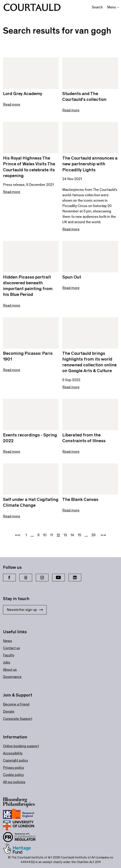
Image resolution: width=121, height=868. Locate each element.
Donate (9, 711)
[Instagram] (42, 578)
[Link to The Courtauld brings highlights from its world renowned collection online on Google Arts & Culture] (90, 333)
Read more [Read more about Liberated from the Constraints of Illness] (71, 452)
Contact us (11, 648)
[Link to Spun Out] (90, 257)
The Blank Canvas (80, 499)
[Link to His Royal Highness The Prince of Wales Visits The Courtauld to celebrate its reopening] (31, 138)
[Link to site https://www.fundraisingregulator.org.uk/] (22, 838)
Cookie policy (13, 775)
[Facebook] (9, 578)
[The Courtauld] (32, 7)
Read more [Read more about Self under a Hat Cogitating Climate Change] (12, 516)
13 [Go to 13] (65, 535)
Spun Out (72, 277)
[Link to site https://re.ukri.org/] (21, 815)
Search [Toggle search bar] (97, 7)
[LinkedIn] (75, 578)
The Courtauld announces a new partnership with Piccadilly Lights (90, 164)
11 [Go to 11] (52, 535)
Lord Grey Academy (23, 94)
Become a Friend (16, 704)
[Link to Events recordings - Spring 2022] (31, 415)
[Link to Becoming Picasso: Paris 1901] (31, 333)
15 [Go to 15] (79, 535)
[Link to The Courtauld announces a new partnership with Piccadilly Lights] (90, 138)
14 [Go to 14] (72, 535)
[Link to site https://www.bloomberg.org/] (22, 803)
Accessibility (13, 753)
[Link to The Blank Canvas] (90, 479)
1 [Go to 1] (26, 535)
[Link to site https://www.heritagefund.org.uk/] (20, 849)
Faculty (9, 655)
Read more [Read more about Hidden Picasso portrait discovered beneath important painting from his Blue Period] (12, 305)
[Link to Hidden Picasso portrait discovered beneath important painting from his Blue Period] (31, 257)
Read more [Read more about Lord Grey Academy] (12, 104)
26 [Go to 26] (93, 535)
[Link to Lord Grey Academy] (31, 73)
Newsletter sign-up (25, 610)
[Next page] (103, 535)
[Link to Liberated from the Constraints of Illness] (90, 415)
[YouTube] (59, 578)
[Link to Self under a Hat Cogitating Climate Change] (31, 479)
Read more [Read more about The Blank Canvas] (71, 510)
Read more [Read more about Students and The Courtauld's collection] (71, 110)
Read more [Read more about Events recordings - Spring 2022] (12, 452)
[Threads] (26, 578)
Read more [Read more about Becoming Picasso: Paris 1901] (12, 370)
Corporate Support (18, 719)
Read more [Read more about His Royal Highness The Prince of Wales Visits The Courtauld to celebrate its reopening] (12, 192)
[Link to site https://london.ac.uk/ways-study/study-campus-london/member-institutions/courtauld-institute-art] (21, 826)
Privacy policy (13, 768)
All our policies (14, 782)
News (7, 641)
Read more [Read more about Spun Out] (71, 288)
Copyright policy (15, 760)
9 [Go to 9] (38, 535)
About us (10, 670)
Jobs (7, 662)
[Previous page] (18, 535)
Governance (12, 677)
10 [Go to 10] (45, 535)
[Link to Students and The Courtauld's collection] (90, 73)
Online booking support (21, 746)
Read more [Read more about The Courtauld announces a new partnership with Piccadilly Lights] (71, 229)
